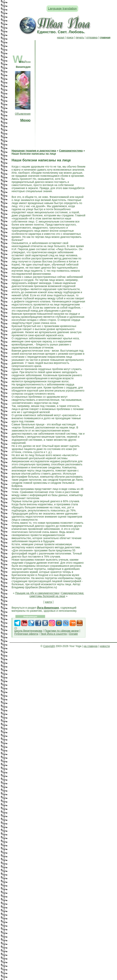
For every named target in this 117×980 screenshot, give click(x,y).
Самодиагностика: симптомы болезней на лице (57, 595)
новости (105, 646)
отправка (92, 37)
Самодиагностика (71, 151)
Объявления (23, 114)
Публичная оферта (26, 634)
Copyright (49, 646)
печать (80, 37)
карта (49, 602)
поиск (70, 37)
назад (61, 37)
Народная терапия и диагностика (34, 151)
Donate (74, 634)
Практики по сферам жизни (62, 631)
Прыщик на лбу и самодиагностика (37, 593)
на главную (91, 646)
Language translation (62, 9)
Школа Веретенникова (28, 631)
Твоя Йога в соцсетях (54, 634)
